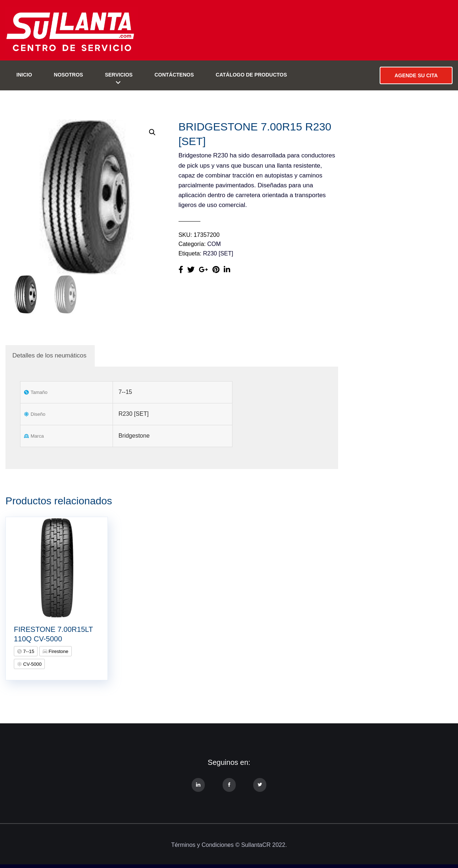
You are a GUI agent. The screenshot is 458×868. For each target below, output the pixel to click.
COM (214, 244)
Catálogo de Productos (251, 75)
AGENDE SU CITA (416, 75)
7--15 (28, 651)
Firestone (58, 651)
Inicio (24, 75)
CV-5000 (32, 664)
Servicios (119, 75)
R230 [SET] (218, 253)
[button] (152, 132)
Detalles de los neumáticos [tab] (49, 355)
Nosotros (68, 75)
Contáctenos (174, 75)
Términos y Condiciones (203, 845)
